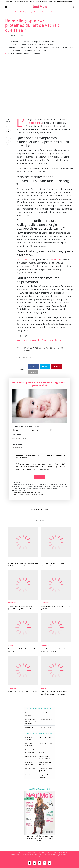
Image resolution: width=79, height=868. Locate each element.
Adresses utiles (16, 855)
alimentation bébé (37, 347)
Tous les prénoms (45, 737)
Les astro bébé (30, 769)
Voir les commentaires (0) (39, 509)
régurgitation (28, 350)
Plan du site (39, 857)
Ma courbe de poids (46, 744)
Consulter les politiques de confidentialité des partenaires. (28, 494)
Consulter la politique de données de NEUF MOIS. (26, 492)
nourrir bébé (38, 349)
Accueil (7, 12)
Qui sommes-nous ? (17, 852)
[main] (39, 431)
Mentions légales (45, 852)
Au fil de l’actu (45, 713)
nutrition (46, 349)
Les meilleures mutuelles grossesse (61, 1)
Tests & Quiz (29, 775)
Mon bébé (14, 12)
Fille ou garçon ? (31, 756)
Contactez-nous (31, 852)
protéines (27, 347)
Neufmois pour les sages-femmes (55, 855)
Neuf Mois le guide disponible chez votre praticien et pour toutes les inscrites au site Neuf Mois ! (39, 838)
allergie (46, 347)
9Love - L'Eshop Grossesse (38, 1)
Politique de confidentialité (32, 855)
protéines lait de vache (57, 349)
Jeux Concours (30, 727)
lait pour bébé (28, 349)
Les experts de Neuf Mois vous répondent (30, 721)
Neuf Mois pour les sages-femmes (17, 1)
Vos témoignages (46, 719)
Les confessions (46, 727)
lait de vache (55, 260)
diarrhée (52, 347)
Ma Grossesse (12, 560)
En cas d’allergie (24, 260)
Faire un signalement (60, 852)
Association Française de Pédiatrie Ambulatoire (39, 340)
